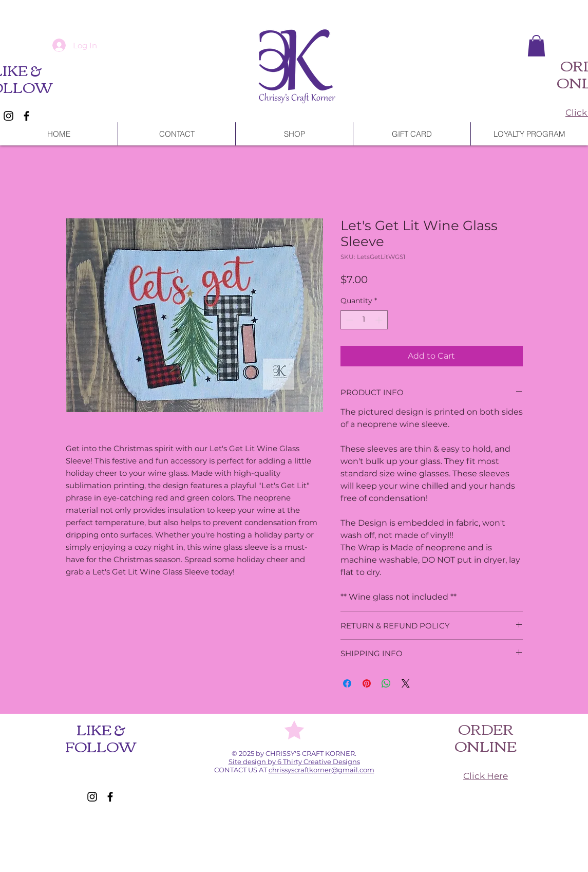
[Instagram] (8, 116)
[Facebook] (26, 116)
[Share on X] (406, 683)
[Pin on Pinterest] (367, 683)
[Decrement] (348, 320)
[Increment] (380, 320)
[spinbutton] (364, 320)
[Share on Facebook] (347, 683)
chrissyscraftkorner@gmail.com (321, 770)
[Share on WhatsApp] (386, 683)
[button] (536, 46)
